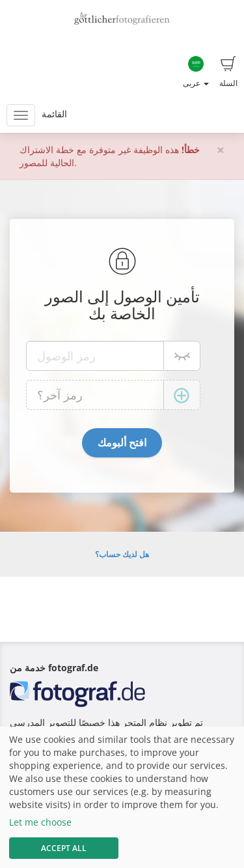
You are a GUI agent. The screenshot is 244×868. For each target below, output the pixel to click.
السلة (228, 72)
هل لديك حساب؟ (122, 554)
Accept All (64, 848)
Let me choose (40, 822)
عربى (196, 72)
